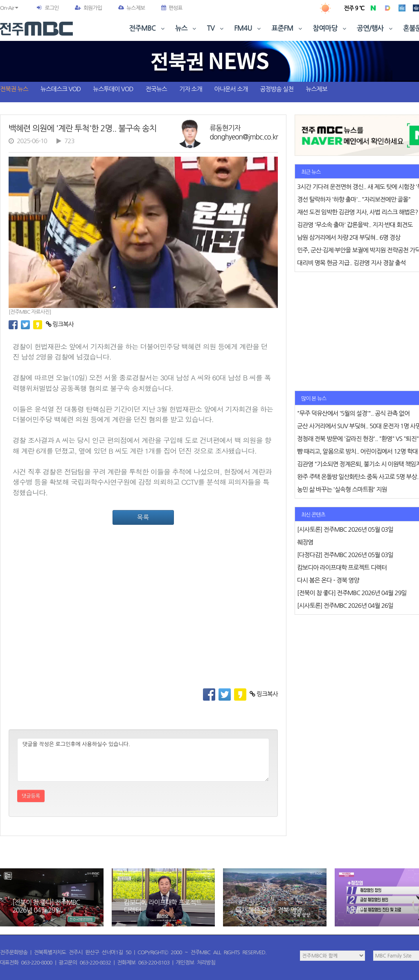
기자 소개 (191, 89)
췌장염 (356, 910)
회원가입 (88, 8)
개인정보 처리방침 (196, 963)
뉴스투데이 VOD (113, 89)
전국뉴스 (156, 89)
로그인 (52, 8)
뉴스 (187, 28)
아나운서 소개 (231, 89)
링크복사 (60, 324)
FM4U (248, 28)
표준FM (288, 28)
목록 (143, 517)
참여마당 (330, 28)
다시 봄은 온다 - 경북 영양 (269, 910)
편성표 (172, 8)
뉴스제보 (132, 8)
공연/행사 (375, 28)
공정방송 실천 (277, 89)
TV (216, 28)
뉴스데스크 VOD (61, 89)
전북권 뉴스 (14, 89)
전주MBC (148, 28)
